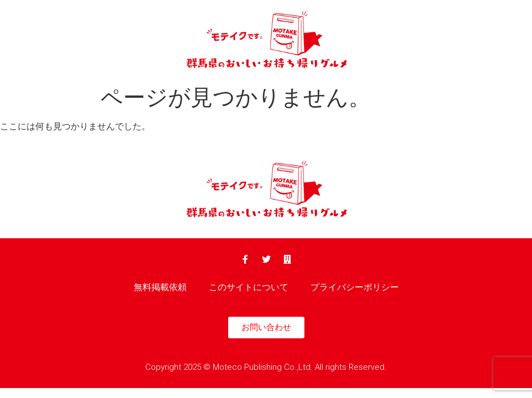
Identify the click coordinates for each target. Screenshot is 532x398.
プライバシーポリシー (355, 287)
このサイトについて (249, 287)
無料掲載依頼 (160, 287)
